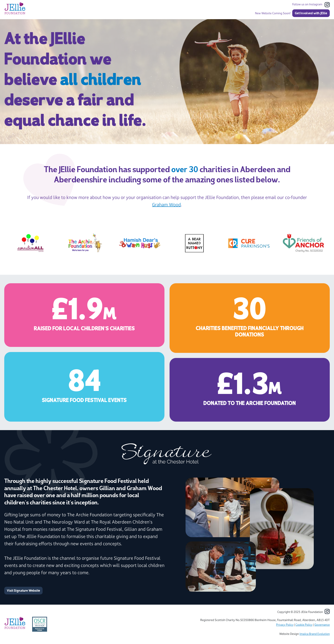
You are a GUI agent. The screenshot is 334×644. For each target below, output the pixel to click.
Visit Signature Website (23, 591)
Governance (322, 625)
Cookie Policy (304, 625)
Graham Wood (166, 205)
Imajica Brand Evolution (315, 634)
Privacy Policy (285, 625)
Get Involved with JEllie (311, 13)
